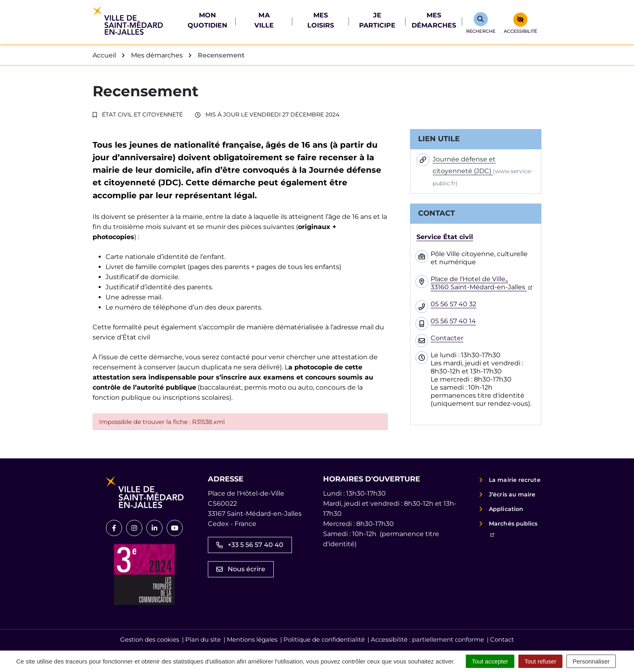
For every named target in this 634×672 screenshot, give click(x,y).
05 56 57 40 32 (453, 304)
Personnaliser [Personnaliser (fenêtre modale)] (591, 661)
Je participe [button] (377, 20)
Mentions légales (252, 639)
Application (506, 509)
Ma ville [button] (264, 20)
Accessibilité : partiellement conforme (427, 639)
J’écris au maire (512, 494)
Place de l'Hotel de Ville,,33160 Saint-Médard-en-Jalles (481, 283)
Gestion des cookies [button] (150, 639)
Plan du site (203, 639)
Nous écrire (241, 569)
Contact (502, 639)
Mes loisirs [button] (321, 20)
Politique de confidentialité (324, 639)
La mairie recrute (515, 480)
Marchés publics (515, 529)
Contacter (447, 338)
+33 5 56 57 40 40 (250, 545)
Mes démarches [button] (434, 20)
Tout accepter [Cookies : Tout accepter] (490, 661)
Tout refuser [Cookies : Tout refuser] (540, 661)
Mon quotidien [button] (208, 20)
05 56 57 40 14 (453, 321)
